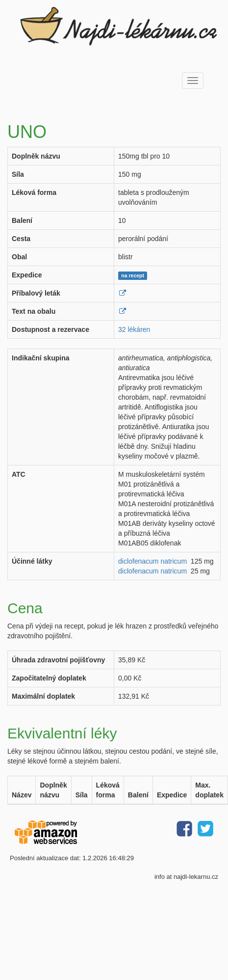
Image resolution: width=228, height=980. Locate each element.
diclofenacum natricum (152, 561)
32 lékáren (134, 329)
